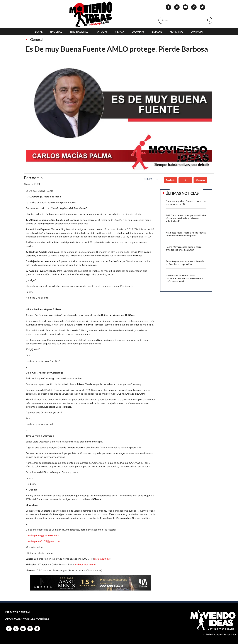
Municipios (176, 32)
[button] (170, 180)
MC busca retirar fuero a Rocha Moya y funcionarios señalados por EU (186, 234)
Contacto (197, 32)
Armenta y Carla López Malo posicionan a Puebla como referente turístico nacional (184, 278)
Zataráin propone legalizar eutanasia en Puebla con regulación (185, 262)
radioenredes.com (85, 565)
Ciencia (120, 32)
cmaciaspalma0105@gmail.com (43, 541)
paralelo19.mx (102, 559)
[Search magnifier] (209, 20)
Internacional (79, 32)
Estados (157, 32)
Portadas (102, 32)
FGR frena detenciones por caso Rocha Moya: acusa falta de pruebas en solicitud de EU (186, 218)
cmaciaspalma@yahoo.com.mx (42, 536)
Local (39, 32)
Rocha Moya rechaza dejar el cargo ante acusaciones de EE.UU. (184, 248)
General (37, 39)
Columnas (138, 32)
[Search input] (184, 20)
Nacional (56, 32)
